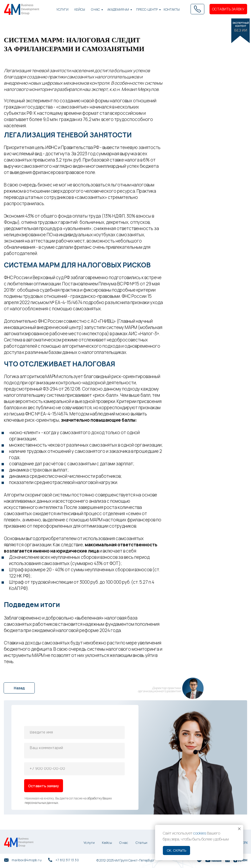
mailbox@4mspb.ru (27, 860)
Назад (19, 688)
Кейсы (107, 843)
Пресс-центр (147, 9)
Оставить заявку (44, 786)
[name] (74, 732)
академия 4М (118, 9)
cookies (200, 833)
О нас (95, 9)
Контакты (172, 9)
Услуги (62, 9)
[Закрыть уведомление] (239, 829)
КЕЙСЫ (80, 9)
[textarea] (74, 751)
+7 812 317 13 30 (67, 860)
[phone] (74, 769)
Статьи (141, 843)
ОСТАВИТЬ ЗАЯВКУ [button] (228, 9)
